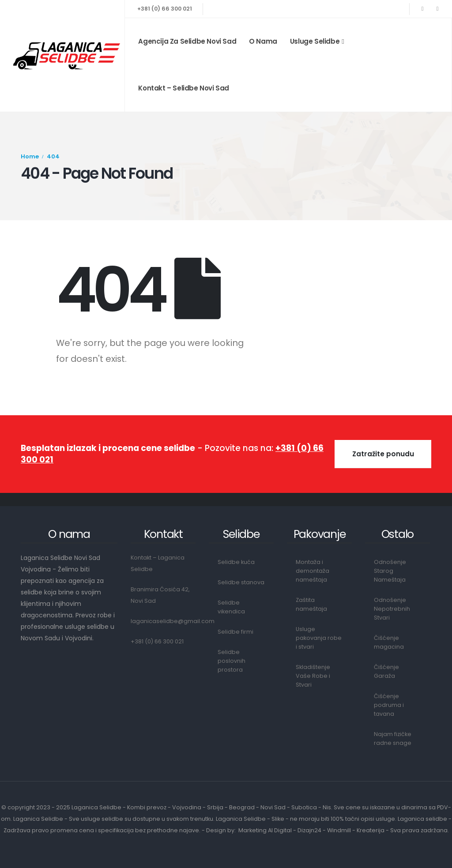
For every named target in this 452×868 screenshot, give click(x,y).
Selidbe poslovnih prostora (232, 661)
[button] (383, 454)
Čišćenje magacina (389, 642)
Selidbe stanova (241, 582)
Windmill (339, 830)
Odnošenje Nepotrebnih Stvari (392, 609)
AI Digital (280, 830)
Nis (327, 807)
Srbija (215, 807)
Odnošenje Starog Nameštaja (390, 571)
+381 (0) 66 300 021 (165, 9)
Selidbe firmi (235, 632)
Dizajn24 (309, 830)
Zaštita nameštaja (311, 604)
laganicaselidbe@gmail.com (173, 621)
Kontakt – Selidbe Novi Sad (184, 88)
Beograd (242, 807)
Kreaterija (371, 830)
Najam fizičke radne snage (393, 738)
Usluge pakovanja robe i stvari (319, 638)
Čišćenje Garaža (386, 671)
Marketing (252, 830)
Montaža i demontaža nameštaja (313, 571)
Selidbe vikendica (231, 607)
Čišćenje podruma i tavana (389, 705)
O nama (263, 41)
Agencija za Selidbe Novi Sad (187, 41)
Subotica (304, 807)
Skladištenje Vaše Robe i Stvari (313, 676)
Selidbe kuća (236, 562)
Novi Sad (273, 807)
